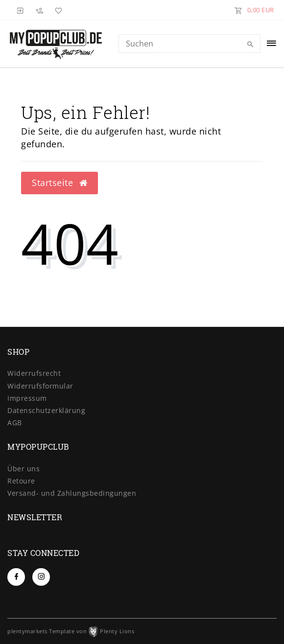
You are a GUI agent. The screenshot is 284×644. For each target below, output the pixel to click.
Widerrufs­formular (40, 386)
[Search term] (189, 44)
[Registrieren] (40, 10)
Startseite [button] (59, 183)
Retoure (21, 481)
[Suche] (251, 45)
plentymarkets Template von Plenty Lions (71, 631)
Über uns (24, 469)
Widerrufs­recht (34, 373)
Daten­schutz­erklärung (46, 410)
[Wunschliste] (57, 10)
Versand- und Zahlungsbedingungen (72, 493)
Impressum (27, 398)
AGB (15, 423)
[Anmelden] (21, 10)
